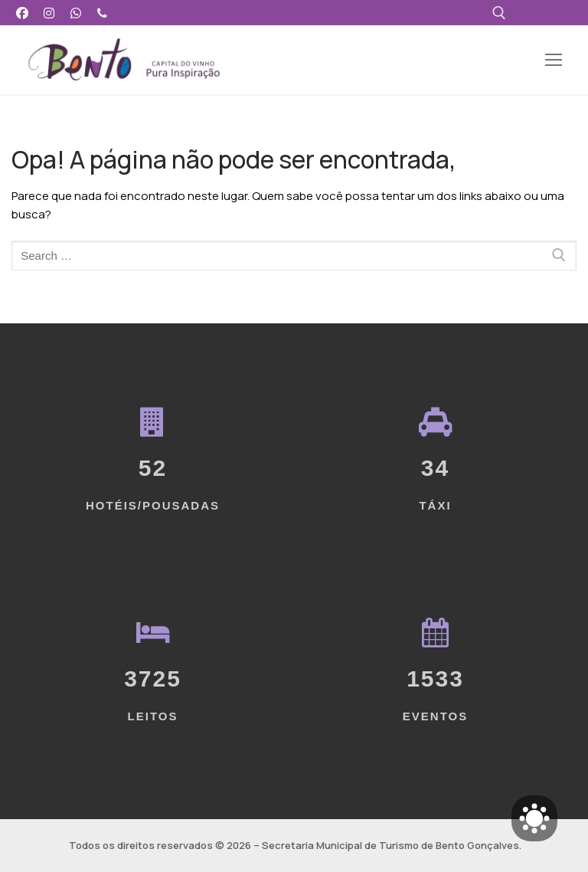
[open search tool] (499, 13)
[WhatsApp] (76, 13)
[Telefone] (102, 13)
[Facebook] (23, 13)
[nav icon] (553, 60)
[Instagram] (49, 13)
